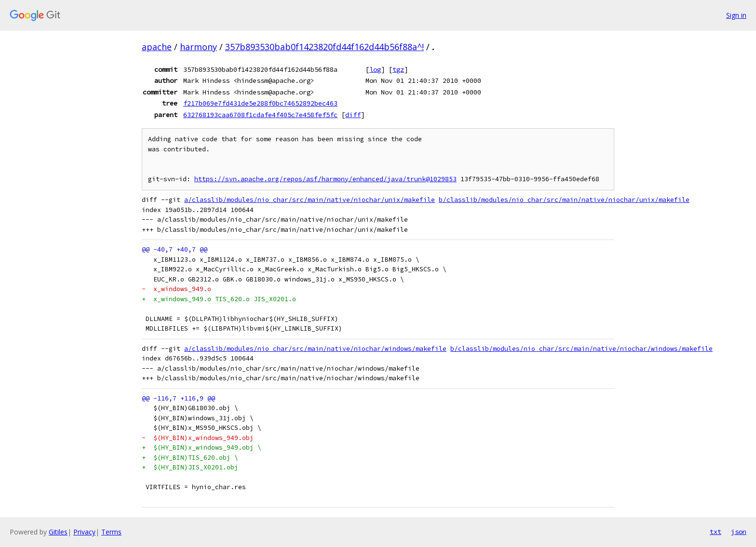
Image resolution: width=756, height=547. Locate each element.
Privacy (84, 532)
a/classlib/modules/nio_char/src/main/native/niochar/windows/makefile (315, 349)
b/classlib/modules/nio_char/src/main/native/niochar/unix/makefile (564, 200)
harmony (198, 47)
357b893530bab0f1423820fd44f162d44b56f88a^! (324, 47)
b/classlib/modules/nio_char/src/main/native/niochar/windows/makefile (581, 349)
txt (715, 532)
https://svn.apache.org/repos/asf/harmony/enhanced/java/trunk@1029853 (325, 179)
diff (353, 115)
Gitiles (58, 532)
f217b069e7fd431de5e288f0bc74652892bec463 (260, 103)
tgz (398, 69)
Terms (111, 532)
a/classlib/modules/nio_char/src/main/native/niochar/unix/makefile (310, 200)
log (375, 69)
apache (157, 47)
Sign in (736, 15)
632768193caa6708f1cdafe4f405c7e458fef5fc (260, 115)
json (739, 532)
